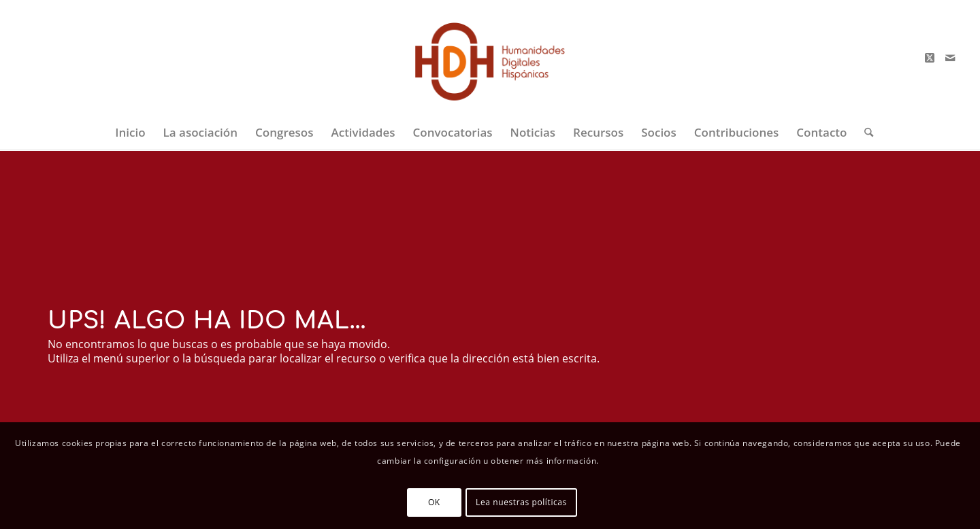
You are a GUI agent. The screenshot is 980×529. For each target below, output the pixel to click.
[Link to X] (930, 58)
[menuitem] (130, 133)
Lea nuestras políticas (521, 502)
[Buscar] (864, 133)
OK (434, 502)
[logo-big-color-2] (490, 58)
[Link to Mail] (950, 58)
